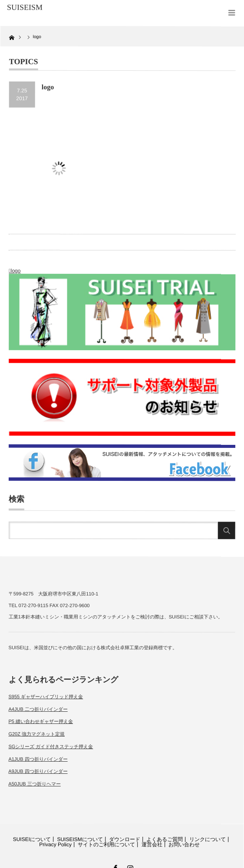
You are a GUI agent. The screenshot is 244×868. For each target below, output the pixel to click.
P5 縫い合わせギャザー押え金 (41, 721)
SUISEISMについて (80, 839)
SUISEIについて (32, 839)
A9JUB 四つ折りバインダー (38, 771)
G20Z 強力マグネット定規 (36, 734)
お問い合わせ (184, 845)
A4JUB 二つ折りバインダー (38, 709)
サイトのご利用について (106, 844)
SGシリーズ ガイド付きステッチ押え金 (51, 746)
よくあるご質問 (165, 839)
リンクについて (208, 839)
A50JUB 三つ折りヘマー (34, 784)
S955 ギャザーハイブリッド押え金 (46, 697)
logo (16, 271)
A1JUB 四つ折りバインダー (38, 759)
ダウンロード (125, 839)
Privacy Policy (55, 844)
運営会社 (152, 845)
